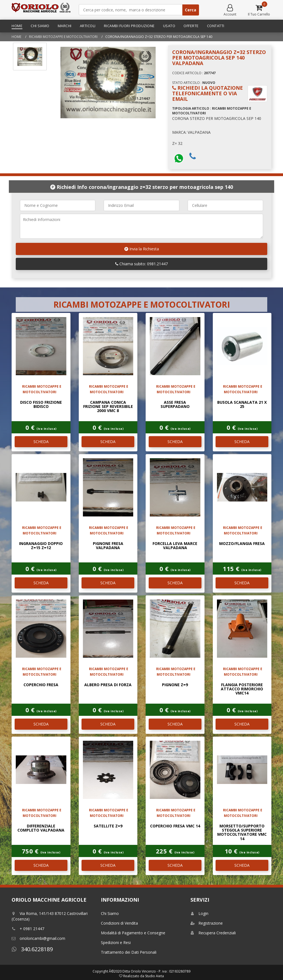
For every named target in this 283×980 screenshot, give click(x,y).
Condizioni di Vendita (119, 923)
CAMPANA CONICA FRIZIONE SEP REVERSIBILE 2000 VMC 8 (108, 407)
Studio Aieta (154, 976)
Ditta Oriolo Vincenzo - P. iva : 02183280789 (156, 971)
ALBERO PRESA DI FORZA (108, 685)
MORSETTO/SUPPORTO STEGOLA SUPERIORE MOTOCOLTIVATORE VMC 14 (242, 832)
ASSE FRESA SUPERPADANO (175, 404)
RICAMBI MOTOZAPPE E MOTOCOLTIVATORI (63, 37)
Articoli (88, 26)
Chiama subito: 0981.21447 (141, 264)
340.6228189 (32, 949)
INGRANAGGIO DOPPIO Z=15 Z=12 (41, 546)
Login (199, 913)
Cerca (191, 10)
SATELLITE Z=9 (108, 826)
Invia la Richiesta (142, 249)
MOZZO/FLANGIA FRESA (242, 543)
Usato (169, 26)
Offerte (191, 26)
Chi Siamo (40, 26)
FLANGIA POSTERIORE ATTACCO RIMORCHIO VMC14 (242, 689)
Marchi (65, 26)
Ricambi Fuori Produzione (129, 26)
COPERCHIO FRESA (41, 685)
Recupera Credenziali (213, 933)
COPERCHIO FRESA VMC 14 (175, 826)
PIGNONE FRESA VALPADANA (108, 546)
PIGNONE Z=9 (175, 685)
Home (17, 26)
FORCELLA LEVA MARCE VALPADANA (175, 546)
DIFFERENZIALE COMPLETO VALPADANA (41, 828)
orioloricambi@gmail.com (38, 938)
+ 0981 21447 (28, 929)
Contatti (216, 26)
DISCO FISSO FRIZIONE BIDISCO (41, 404)
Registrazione (207, 923)
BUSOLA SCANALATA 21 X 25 (242, 404)
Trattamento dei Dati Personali (129, 952)
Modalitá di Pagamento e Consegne (133, 933)
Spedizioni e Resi (116, 942)
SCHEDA (41, 442)
